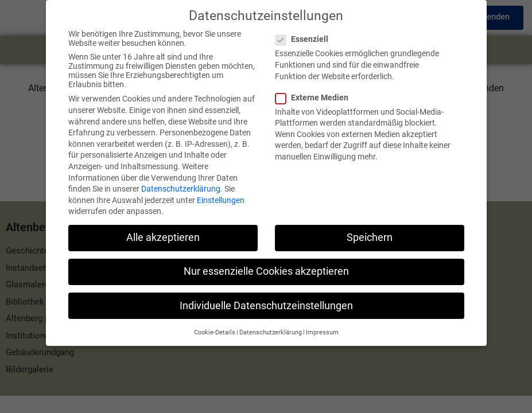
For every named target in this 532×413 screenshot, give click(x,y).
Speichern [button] (370, 229)
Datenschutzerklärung (181, 180)
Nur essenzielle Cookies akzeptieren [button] (266, 263)
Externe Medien (315, 89)
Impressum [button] (322, 324)
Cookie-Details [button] (215, 324)
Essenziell (305, 31)
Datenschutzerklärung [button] (271, 324)
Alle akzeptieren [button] (163, 229)
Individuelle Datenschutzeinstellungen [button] (266, 297)
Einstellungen (221, 192)
